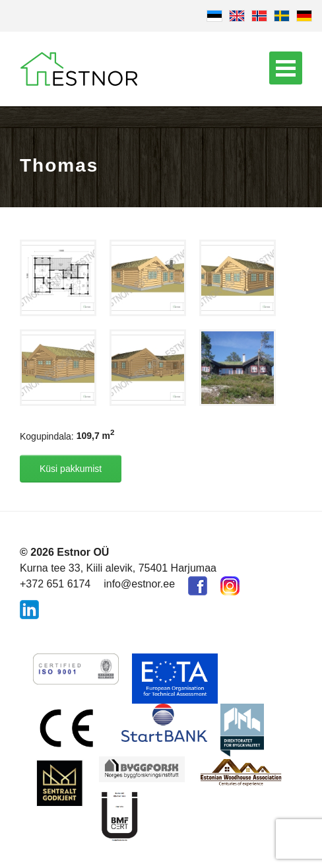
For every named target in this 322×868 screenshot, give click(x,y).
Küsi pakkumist (71, 469)
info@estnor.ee (139, 584)
